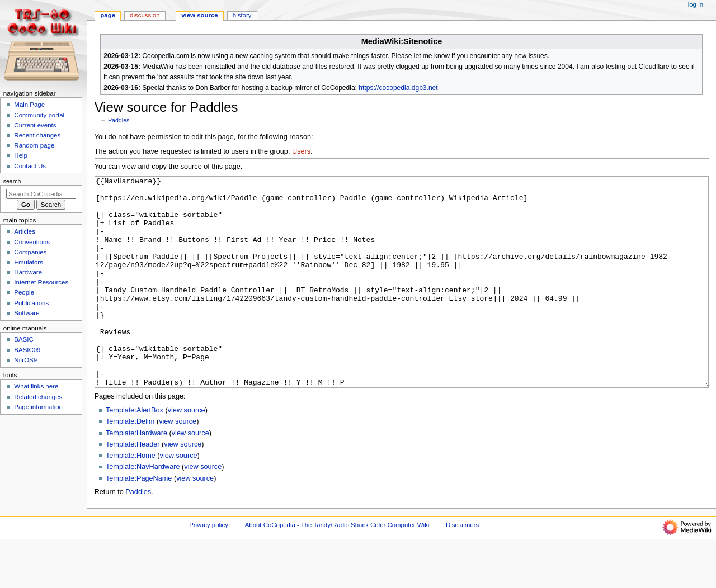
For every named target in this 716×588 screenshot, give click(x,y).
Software (27, 313)
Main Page (29, 105)
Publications (31, 303)
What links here (36, 386)
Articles (25, 231)
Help (21, 155)
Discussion (145, 15)
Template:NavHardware (143, 509)
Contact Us (30, 166)
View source (200, 15)
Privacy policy (209, 567)
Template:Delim (130, 463)
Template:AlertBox (135, 452)
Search (12, 181)
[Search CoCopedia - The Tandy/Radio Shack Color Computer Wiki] (41, 194)
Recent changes (37, 135)
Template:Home (131, 497)
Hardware (28, 272)
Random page (34, 145)
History (242, 15)
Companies (30, 252)
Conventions (32, 242)
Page (108, 15)
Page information (38, 407)
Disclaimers (462, 567)
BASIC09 (27, 350)
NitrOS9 (25, 360)
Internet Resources (41, 282)
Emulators (29, 262)
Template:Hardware (136, 475)
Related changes (38, 397)
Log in (696, 4)
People (24, 292)
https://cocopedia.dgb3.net (398, 88)
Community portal (39, 115)
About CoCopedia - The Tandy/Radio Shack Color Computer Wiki (337, 567)
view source (187, 452)
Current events (35, 125)
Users (301, 151)
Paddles (119, 120)
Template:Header (133, 486)
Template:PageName (139, 520)
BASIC (23, 339)
